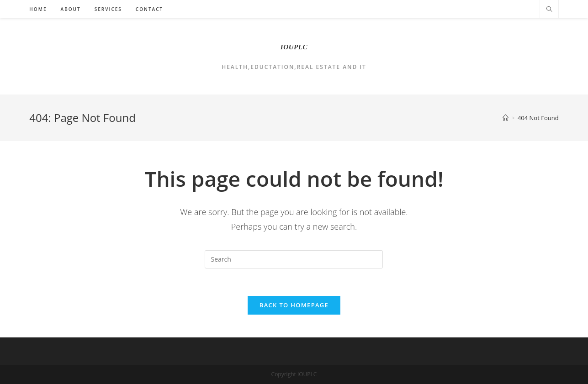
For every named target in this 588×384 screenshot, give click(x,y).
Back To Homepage (294, 305)
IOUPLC (294, 47)
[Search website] (549, 10)
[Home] (506, 118)
